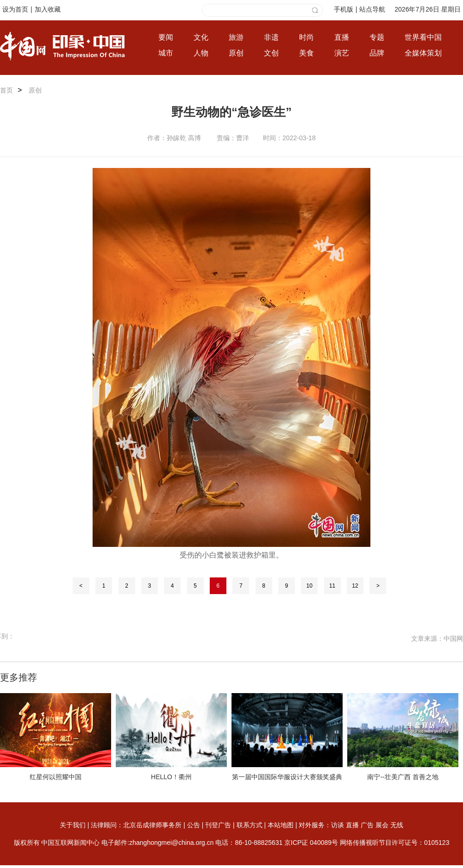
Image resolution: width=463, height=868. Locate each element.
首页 (6, 90)
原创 (35, 90)
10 (310, 586)
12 (355, 586)
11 (332, 586)
